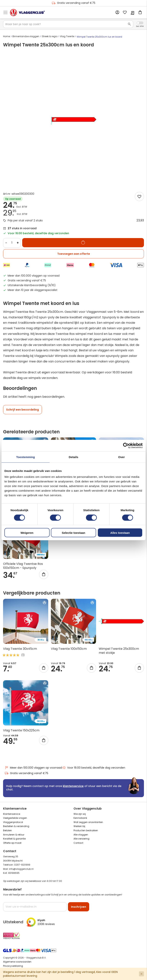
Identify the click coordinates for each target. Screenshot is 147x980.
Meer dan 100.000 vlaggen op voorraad (33, 768)
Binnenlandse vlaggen (26, 36)
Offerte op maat (12, 843)
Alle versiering (81, 839)
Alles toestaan (120, 533)
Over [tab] (121, 457)
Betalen (7, 830)
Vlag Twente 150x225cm (21, 730)
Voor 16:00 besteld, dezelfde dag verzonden (94, 768)
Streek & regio (50, 36)
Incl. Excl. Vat (140, 23)
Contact (78, 843)
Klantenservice (12, 814)
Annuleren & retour (14, 835)
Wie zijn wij (80, 814)
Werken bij (79, 826)
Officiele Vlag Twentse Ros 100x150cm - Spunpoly (23, 566)
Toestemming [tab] (26, 457)
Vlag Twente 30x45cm (20, 649)
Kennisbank (80, 818)
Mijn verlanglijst (125, 13)
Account (117, 12)
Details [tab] (73, 457)
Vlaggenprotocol (13, 822)
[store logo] (27, 12)
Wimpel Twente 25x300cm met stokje (119, 651)
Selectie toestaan (74, 533)
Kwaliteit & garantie (14, 839)
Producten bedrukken (86, 830)
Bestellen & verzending (16, 826)
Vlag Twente (67, 36)
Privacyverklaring (13, 966)
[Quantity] (12, 243)
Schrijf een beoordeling (22, 410)
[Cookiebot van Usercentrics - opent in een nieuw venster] (126, 445)
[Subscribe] (79, 907)
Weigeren (27, 533)
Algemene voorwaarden (17, 962)
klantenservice (73, 786)
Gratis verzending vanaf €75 (73, 3)
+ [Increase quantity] (18, 243)
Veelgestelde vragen (15, 818)
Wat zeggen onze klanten (88, 822)
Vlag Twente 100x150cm (69, 649)
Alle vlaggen (81, 835)
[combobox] (68, 24)
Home (7, 36)
